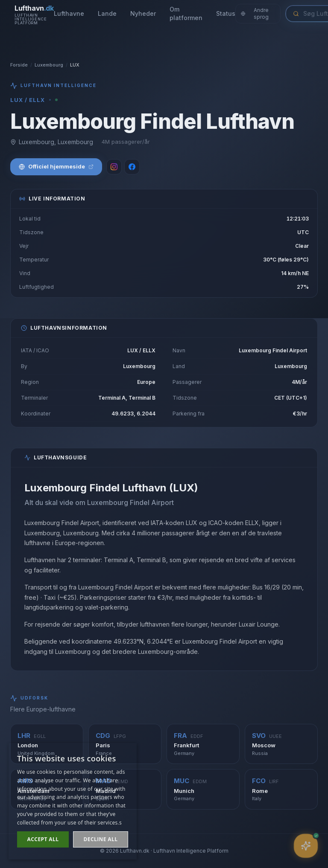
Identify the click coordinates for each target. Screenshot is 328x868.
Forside (19, 65)
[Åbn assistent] (306, 846)
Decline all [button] (101, 839)
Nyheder (143, 13)
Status (226, 13)
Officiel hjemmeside (56, 166)
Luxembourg (49, 65)
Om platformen (186, 13)
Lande (107, 13)
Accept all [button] (43, 839)
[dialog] (73, 801)
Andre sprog (255, 13)
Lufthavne (69, 13)
